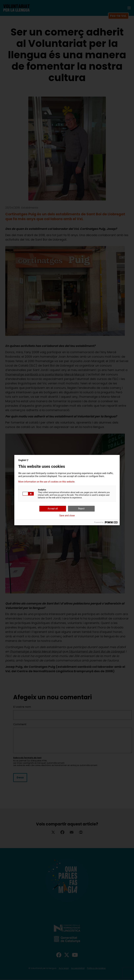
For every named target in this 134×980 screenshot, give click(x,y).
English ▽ (23, 460)
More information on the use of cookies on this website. (47, 482)
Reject (81, 509)
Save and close (67, 516)
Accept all (53, 509)
